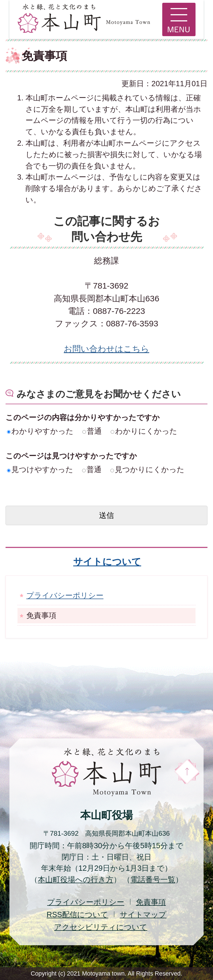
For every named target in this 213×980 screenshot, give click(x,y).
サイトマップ (143, 915)
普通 (92, 431)
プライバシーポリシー (65, 595)
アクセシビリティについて (101, 927)
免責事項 (151, 902)
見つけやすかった (40, 469)
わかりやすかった (40, 431)
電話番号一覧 (153, 879)
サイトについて (107, 562)
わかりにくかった (144, 431)
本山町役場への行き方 (76, 879)
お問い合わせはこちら (106, 349)
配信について (77, 915)
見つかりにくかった (147, 469)
